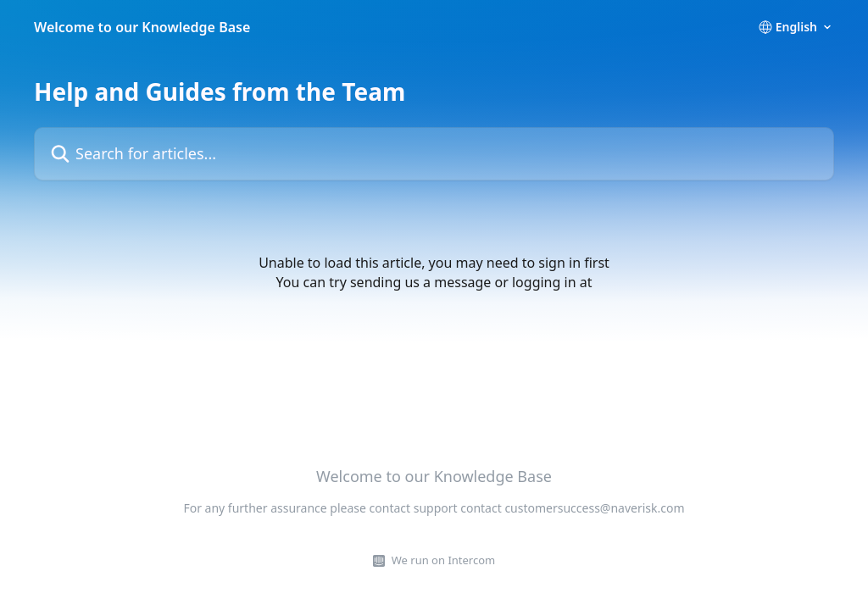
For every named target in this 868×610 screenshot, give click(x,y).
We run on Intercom (443, 560)
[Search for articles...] (434, 154)
